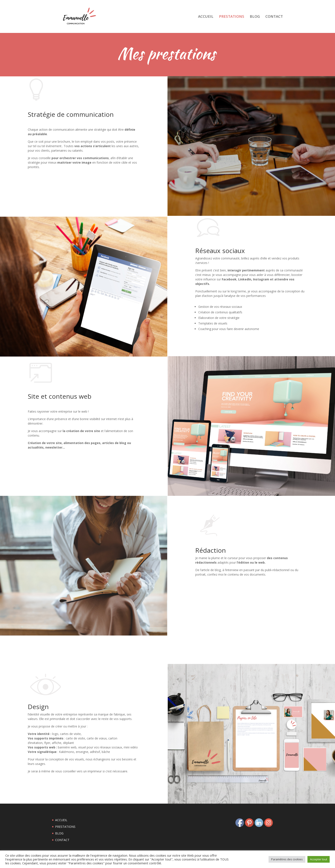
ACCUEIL (206, 17)
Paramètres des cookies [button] (287, 859)
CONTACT (274, 17)
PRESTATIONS (232, 17)
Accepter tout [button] (319, 859)
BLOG (255, 17)
